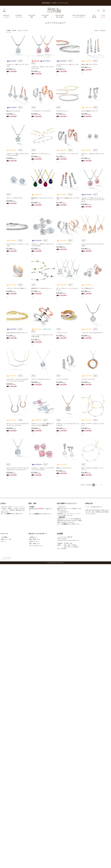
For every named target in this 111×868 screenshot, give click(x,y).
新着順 (14, 30)
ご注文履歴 (4, 537)
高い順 (25, 30)
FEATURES (32, 16)
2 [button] (96, 485)
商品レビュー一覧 (6, 539)
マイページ (4, 534)
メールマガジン (5, 559)
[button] (104, 485)
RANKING (19, 16)
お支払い (3, 503)
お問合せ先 (89, 503)
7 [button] (101, 485)
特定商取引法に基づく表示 (7, 559)
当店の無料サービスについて (67, 503)
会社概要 (60, 534)
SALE (103, 16)
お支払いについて (34, 541)
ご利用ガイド (33, 537)
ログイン (3, 541)
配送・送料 (32, 503)
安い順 (20, 30)
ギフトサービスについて (36, 546)
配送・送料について (35, 539)
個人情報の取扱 (9, 559)
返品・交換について (35, 544)
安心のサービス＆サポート (38, 534)
